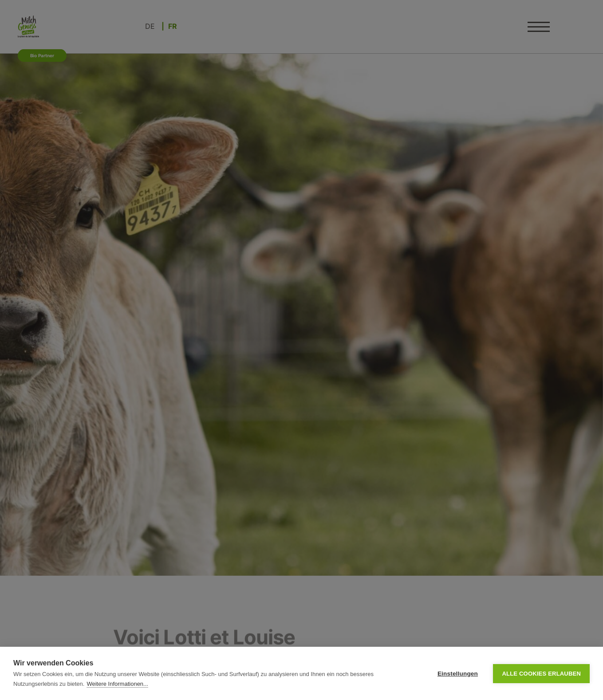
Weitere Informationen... (117, 684)
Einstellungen (458, 674)
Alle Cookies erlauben (541, 674)
